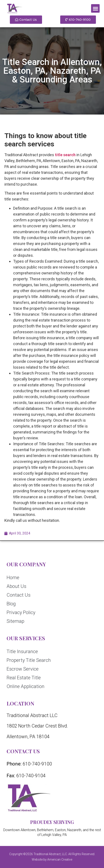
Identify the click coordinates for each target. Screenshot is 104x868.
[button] (95, 8)
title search (65, 155)
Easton (60, 830)
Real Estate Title (24, 678)
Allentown (28, 830)
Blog (11, 604)
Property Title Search (29, 660)
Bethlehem (45, 830)
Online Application (26, 686)
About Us (16, 586)
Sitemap (15, 621)
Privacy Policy (21, 612)
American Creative (60, 859)
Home (13, 578)
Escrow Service (23, 669)
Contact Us (19, 595)
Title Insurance (22, 651)
